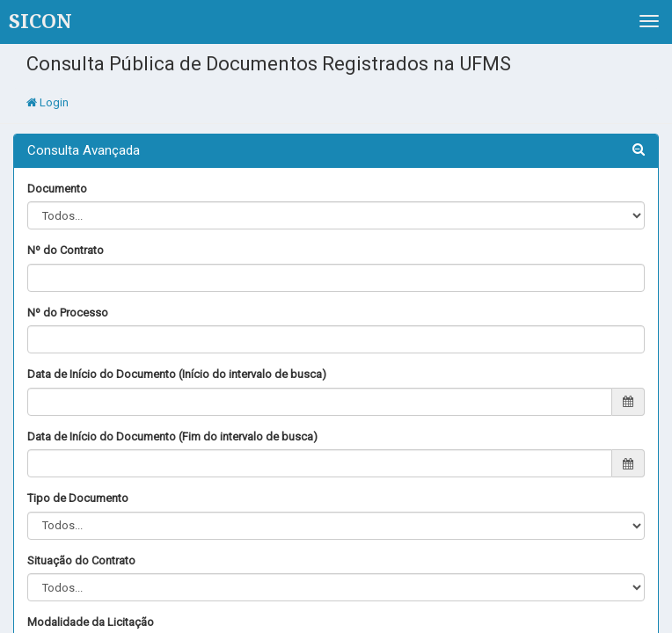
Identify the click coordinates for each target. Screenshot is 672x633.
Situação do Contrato (81, 560)
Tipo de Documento (78, 498)
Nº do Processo (68, 313)
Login (47, 102)
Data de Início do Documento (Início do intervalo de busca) (177, 374)
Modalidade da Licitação (91, 622)
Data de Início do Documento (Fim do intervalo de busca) (172, 437)
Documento (57, 189)
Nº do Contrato (66, 250)
